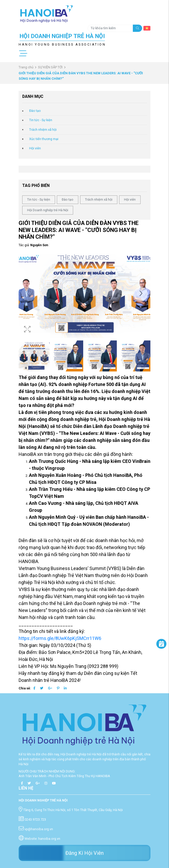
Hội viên (35, 148)
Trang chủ (26, 67)
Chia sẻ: (25, 688)
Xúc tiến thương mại (44, 139)
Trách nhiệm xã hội (43, 130)
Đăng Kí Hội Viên (85, 853)
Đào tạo (35, 111)
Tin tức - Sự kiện (41, 120)
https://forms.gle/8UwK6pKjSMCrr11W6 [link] (60, 638)
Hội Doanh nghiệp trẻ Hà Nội (48, 210)
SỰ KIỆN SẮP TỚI (50, 67)
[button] (141, 294)
